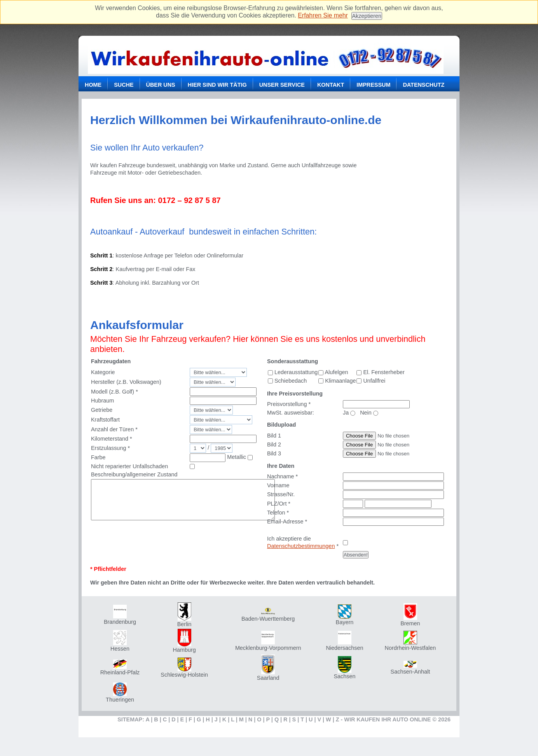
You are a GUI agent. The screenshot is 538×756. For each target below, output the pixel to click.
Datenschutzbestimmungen (301, 546)
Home (93, 85)
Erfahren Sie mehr (323, 15)
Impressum (373, 85)
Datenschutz (424, 85)
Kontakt (331, 85)
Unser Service (282, 85)
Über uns (161, 85)
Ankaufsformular (137, 325)
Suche (124, 85)
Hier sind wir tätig (217, 85)
